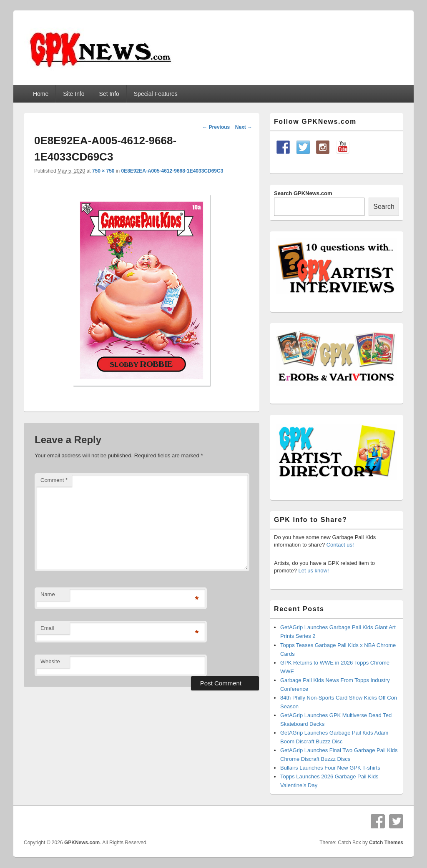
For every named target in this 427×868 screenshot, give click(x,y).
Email (47, 628)
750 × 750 (103, 171)
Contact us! (340, 545)
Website (50, 661)
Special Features (156, 94)
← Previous (216, 127)
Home (41, 94)
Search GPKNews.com (303, 193)
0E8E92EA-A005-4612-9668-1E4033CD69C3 (172, 171)
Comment (54, 480)
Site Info (74, 94)
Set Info (109, 94)
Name (48, 594)
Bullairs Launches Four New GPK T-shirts (330, 768)
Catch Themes (386, 843)
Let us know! (314, 571)
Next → (244, 127)
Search (384, 207)
